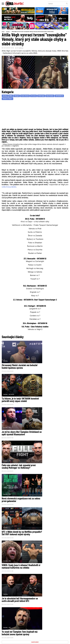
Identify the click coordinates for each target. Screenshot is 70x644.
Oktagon (18, 96)
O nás (21, 628)
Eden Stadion (55, 96)
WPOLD (21, 48)
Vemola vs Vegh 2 (19, 99)
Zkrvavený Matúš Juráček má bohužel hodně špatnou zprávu (16, 363)
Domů (3, 32)
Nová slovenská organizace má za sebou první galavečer (18, 427)
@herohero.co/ (28, 610)
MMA (12, 96)
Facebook (29, 616)
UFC (10, 389)
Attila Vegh (45, 96)
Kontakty (58, 625)
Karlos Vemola (28, 96)
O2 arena (37, 96)
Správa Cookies (29, 642)
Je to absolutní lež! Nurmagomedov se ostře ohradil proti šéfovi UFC (51, 460)
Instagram (42, 616)
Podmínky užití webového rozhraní (16, 642)
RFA (10, 421)
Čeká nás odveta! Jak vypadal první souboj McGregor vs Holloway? (50, 396)
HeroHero (29, 628)
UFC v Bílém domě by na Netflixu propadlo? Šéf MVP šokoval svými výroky (51, 428)
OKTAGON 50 (7, 99)
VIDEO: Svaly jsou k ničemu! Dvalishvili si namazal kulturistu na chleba (17, 460)
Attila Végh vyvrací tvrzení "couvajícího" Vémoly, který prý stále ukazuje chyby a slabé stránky (35, 32)
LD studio (60, 642)
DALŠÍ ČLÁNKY (35, 500)
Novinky (9, 32)
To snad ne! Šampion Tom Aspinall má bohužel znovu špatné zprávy (18, 491)
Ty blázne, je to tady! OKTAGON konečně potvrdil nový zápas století (50, 364)
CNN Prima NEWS (9, 188)
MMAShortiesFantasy (42, 628)
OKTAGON (45, 357)
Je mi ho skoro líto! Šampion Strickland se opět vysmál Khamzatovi (15, 396)
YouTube (55, 616)
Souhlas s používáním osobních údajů (43, 642)
